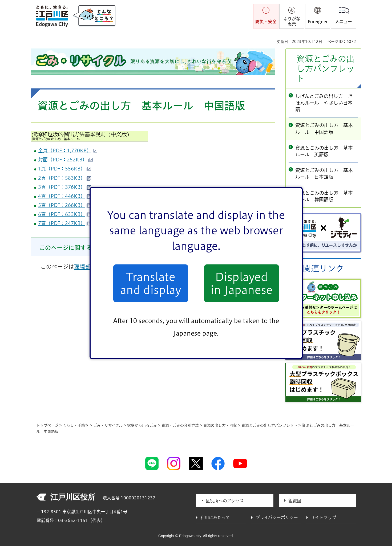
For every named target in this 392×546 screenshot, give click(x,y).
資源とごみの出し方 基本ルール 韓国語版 (324, 196)
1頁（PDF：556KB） (64, 169)
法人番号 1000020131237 (129, 498)
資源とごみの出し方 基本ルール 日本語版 (324, 174)
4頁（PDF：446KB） (64, 196)
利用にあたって (215, 518)
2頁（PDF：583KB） (64, 178)
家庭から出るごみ (142, 425)
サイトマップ (324, 518)
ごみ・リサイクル (108, 425)
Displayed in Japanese (242, 283)
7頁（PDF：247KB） (64, 223)
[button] (318, 16)
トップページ (47, 425)
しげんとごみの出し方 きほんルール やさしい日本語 (324, 103)
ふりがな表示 (292, 21)
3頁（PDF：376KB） (64, 187)
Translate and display (151, 283)
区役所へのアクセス (225, 501)
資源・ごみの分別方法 (180, 425)
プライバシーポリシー (277, 518)
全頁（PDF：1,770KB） (68, 150)
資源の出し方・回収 (220, 425)
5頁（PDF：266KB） (64, 205)
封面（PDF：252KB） (65, 160)
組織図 (295, 501)
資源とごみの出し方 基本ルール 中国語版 (324, 129)
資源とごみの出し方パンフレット (326, 69)
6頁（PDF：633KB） (64, 214)
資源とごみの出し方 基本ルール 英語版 (324, 151)
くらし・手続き (76, 425)
